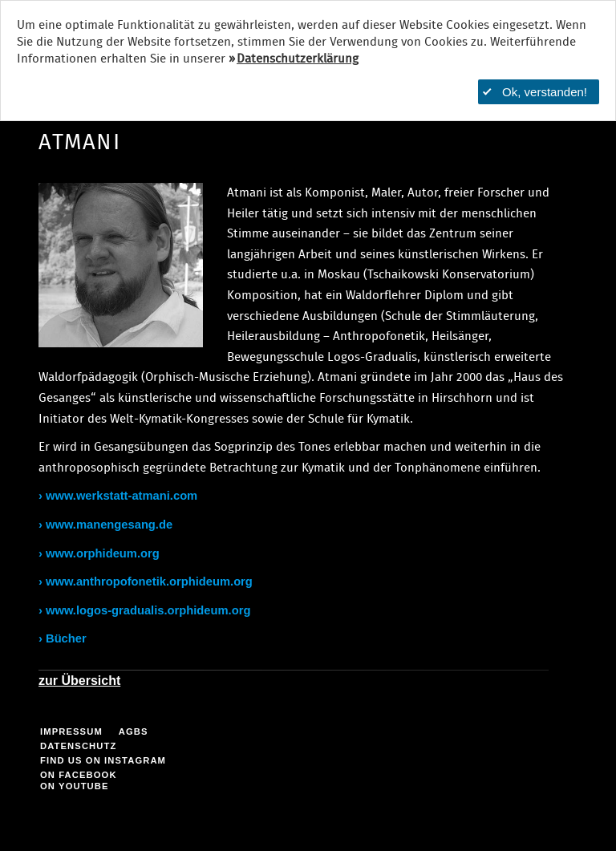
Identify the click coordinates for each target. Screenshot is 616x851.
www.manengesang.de (109, 525)
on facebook (79, 775)
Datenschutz (78, 746)
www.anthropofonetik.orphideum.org (149, 582)
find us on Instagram (103, 760)
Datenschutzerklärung (298, 59)
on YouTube (75, 786)
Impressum (71, 731)
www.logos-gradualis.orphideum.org (148, 610)
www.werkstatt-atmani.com (122, 496)
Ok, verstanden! (535, 92)
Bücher (66, 638)
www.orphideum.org (103, 553)
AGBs (134, 731)
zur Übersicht (79, 681)
